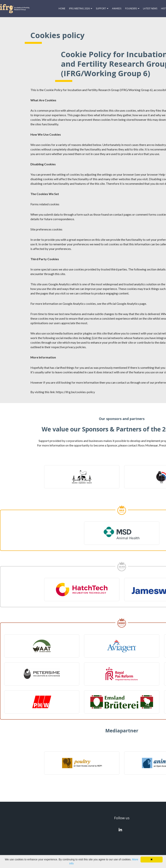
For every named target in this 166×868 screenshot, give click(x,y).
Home (62, 8)
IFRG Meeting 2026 (79, 8)
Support (101, 8)
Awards (117, 8)
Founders (131, 8)
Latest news (150, 8)
